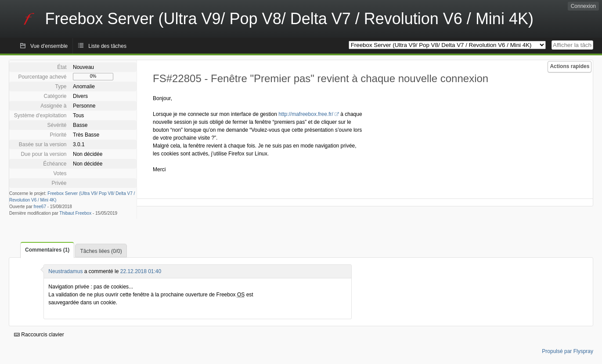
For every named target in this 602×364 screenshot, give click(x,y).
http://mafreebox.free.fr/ (306, 114)
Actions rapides (570, 66)
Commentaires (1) (47, 250)
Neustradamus (65, 271)
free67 (40, 207)
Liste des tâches (107, 46)
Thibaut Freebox (75, 213)
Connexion (583, 6)
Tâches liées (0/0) (101, 251)
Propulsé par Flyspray (568, 351)
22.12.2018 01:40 (141, 271)
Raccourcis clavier (39, 335)
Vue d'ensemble (49, 46)
